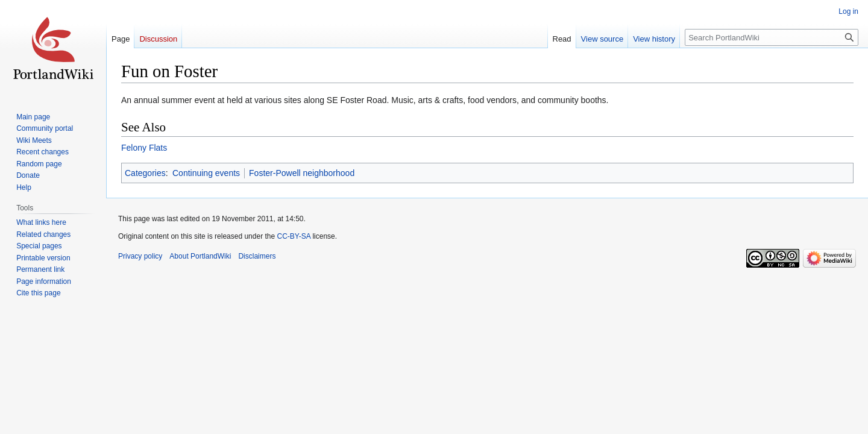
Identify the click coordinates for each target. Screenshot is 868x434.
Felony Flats (144, 148)
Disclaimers (257, 256)
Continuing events (206, 173)
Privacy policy (140, 256)
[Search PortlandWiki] (772, 37)
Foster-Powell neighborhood (302, 173)
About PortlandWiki (200, 256)
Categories (145, 173)
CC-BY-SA (294, 236)
